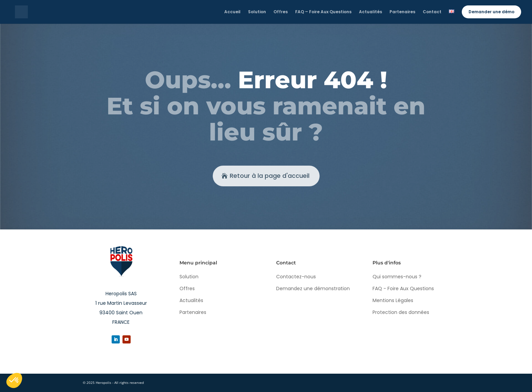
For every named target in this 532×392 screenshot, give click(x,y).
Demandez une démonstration (313, 288)
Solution (189, 277)
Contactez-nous (296, 277)
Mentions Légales (393, 300)
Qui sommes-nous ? (397, 277)
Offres (187, 288)
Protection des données (401, 312)
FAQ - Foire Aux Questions (403, 288)
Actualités (191, 300)
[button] (14, 380)
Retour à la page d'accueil (270, 176)
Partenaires (193, 312)
